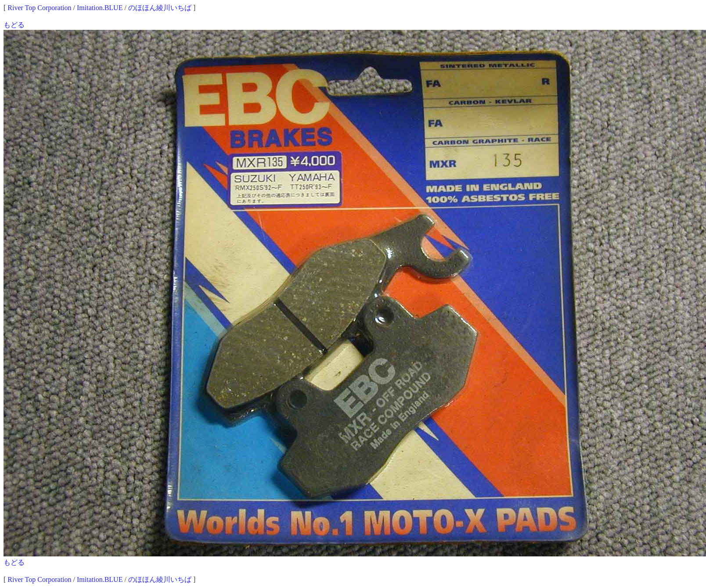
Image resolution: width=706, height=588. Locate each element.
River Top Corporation (39, 8)
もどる (14, 25)
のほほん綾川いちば (160, 8)
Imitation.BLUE (100, 8)
